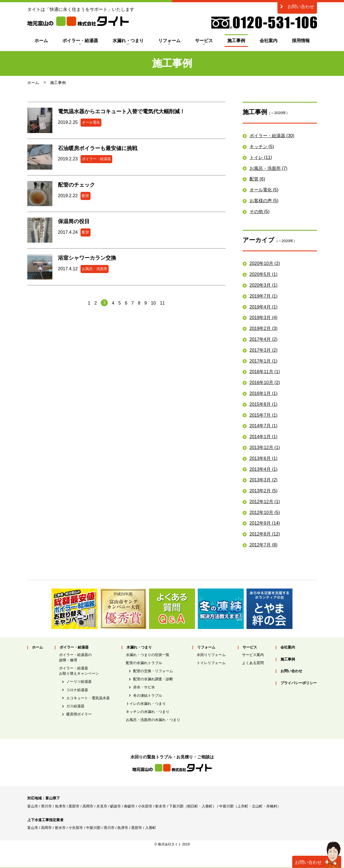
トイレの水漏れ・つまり (146, 704)
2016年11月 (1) (265, 372)
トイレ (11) (261, 157)
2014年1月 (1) (264, 437)
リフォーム (169, 41)
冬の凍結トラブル (148, 695)
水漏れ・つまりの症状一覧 (148, 655)
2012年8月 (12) (265, 534)
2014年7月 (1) (264, 426)
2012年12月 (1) (265, 502)
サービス (204, 41)
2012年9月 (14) (265, 523)
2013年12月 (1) (265, 448)
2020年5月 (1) (264, 274)
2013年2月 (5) (264, 491)
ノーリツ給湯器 (79, 682)
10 (153, 303)
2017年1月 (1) (264, 361)
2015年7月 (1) (264, 415)
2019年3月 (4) (264, 318)
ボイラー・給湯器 (80, 41)
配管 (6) (257, 179)
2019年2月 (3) (264, 328)
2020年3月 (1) (264, 285)
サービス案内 (253, 655)
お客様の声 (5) (264, 201)
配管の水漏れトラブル (144, 663)
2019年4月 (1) (264, 307)
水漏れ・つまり (128, 41)
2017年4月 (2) (264, 339)
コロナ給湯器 (77, 690)
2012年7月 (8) (264, 545)
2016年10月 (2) (265, 383)
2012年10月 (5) (265, 513)
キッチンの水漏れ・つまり (148, 712)
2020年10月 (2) (265, 263)
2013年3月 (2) (264, 480)
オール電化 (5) (264, 190)
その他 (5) (260, 212)
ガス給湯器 (75, 706)
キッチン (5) (262, 147)
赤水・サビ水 (144, 687)
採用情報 (301, 41)
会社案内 (269, 41)
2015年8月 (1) (264, 404)
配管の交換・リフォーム (153, 671)
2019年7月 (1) (264, 296)
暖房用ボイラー (79, 714)
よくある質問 (253, 663)
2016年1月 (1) (264, 393)
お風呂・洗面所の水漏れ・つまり (153, 720)
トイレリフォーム (211, 663)
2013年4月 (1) (264, 469)
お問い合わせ (297, 7)
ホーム (41, 41)
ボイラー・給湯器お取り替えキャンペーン (79, 671)
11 (162, 303)
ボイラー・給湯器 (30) (272, 136)
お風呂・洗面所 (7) (269, 168)
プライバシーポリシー (299, 683)
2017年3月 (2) (264, 350)
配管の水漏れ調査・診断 (153, 679)
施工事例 (236, 41)
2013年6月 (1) (264, 458)
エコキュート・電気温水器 (88, 698)
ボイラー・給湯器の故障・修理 (75, 657)
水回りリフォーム (211, 655)
